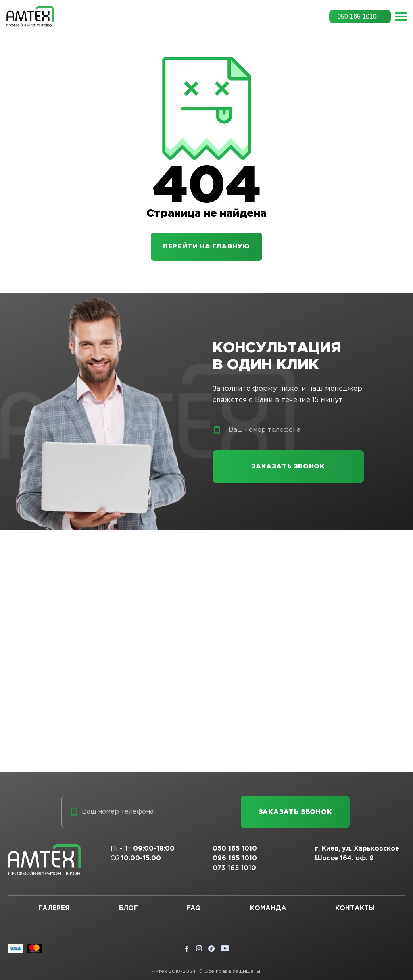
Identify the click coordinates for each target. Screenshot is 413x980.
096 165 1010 (235, 858)
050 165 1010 (357, 16)
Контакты (355, 908)
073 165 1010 (234, 868)
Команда (268, 908)
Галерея (54, 908)
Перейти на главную (206, 247)
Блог (128, 908)
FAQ (194, 908)
